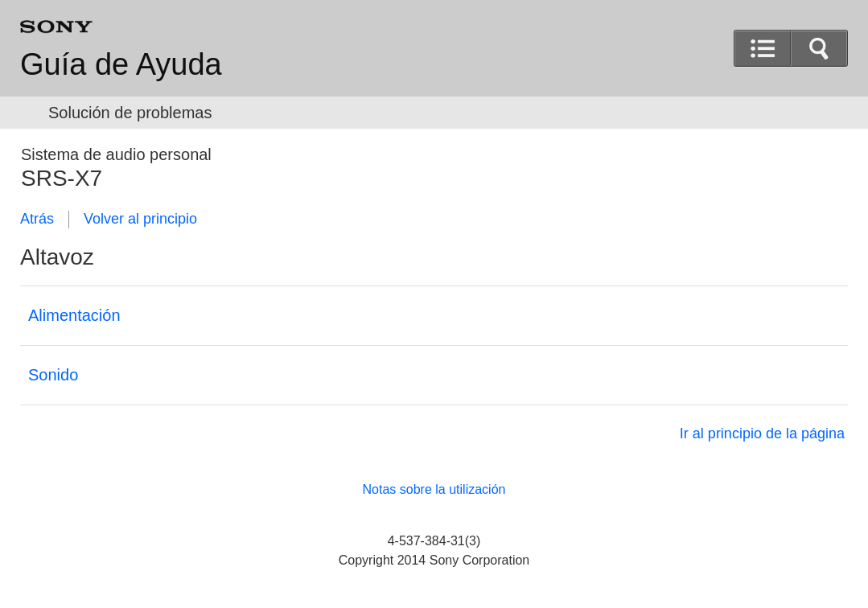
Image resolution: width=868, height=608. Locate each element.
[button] (819, 48)
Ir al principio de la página (762, 433)
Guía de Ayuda (121, 64)
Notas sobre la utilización (434, 489)
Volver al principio (140, 219)
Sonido (53, 375)
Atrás (37, 219)
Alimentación (74, 315)
